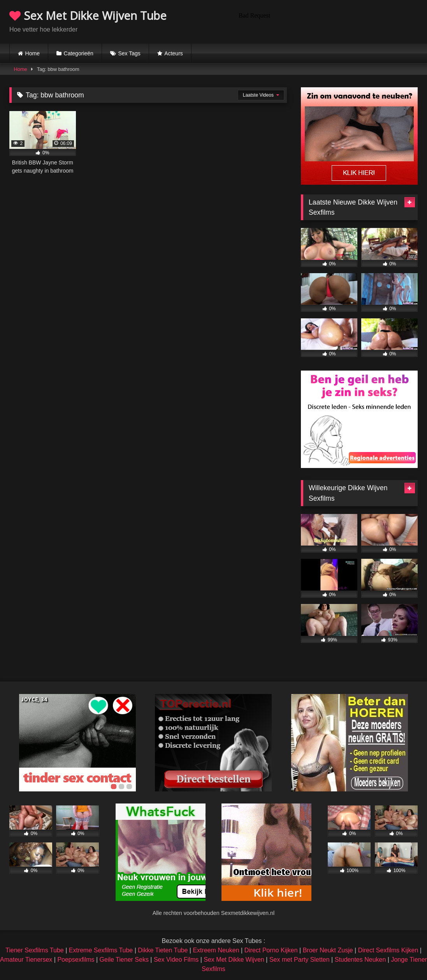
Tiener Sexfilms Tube (35, 950)
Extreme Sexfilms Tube (101, 950)
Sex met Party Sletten (300, 960)
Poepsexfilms (76, 960)
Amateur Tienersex (26, 960)
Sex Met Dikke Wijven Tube (88, 15)
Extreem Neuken (216, 950)
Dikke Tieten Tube (163, 950)
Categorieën (79, 53)
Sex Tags (129, 53)
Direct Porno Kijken (271, 950)
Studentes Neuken (360, 960)
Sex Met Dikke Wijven (234, 960)
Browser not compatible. (327, 21)
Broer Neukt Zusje (328, 950)
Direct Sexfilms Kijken (388, 950)
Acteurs (173, 53)
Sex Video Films (176, 960)
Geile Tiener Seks (124, 960)
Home (33, 53)
